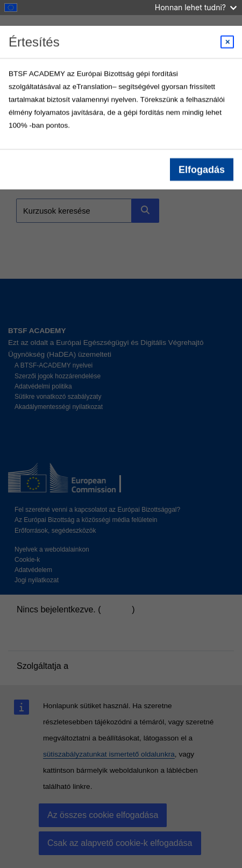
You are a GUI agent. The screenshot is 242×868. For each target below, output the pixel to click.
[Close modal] (227, 42)
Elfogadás (202, 170)
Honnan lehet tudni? (196, 7)
